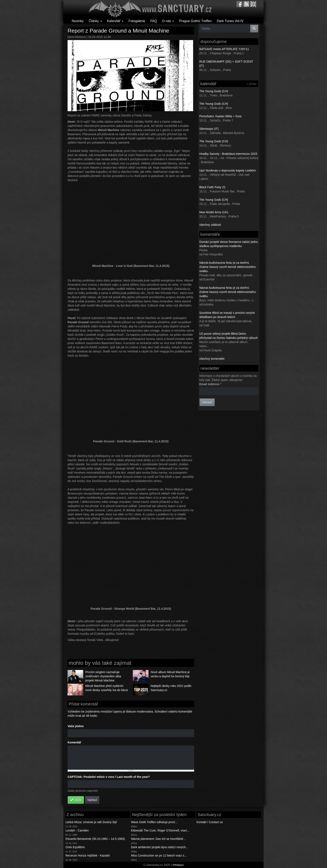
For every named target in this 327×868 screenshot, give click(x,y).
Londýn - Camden (77, 830)
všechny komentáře (212, 359)
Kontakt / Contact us (210, 822)
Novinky (78, 21)
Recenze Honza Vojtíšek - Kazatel (88, 855)
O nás (168, 21)
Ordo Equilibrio (75, 847)
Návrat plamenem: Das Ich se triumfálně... (158, 839)
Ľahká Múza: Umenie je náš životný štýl (91, 822)
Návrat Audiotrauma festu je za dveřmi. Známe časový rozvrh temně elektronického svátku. (228, 267)
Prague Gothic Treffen (195, 21)
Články (95, 21)
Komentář (74, 742)
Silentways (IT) (209, 129)
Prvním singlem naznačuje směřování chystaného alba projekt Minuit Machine (103, 676)
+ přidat (251, 84)
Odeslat (207, 402)
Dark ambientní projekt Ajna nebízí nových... (160, 847)
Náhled (92, 800)
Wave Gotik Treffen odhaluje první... (154, 822)
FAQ (154, 21)
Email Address (210, 384)
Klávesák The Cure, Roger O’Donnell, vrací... (160, 830)
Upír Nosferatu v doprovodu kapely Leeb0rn (228, 170)
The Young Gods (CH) (214, 91)
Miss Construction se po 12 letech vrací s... (159, 855)
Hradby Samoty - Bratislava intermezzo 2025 (228, 154)
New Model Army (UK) (214, 212)
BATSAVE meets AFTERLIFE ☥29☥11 (224, 49)
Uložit (76, 800)
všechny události (210, 225)
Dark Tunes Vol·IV (230, 21)
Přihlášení (178, 865)
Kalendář (115, 21)
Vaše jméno (76, 726)
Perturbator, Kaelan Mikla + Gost (221, 116)
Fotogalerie (137, 21)
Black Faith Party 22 (212, 187)
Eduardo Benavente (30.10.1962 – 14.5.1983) (95, 839)
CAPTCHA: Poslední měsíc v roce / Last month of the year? (109, 777)
